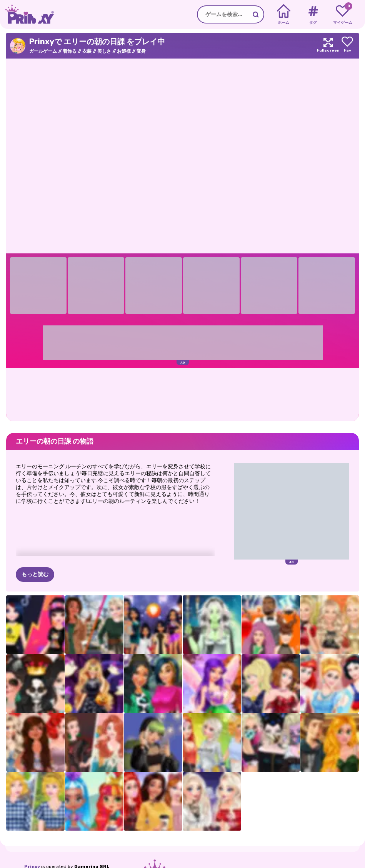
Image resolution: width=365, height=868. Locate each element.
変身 (141, 51)
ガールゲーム (43, 51)
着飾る (70, 51)
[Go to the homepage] (27, 14)
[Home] (284, 15)
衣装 (87, 51)
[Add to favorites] (347, 46)
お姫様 (124, 51)
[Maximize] (328, 46)
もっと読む (35, 574)
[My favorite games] (342, 15)
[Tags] (313, 15)
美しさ (104, 51)
